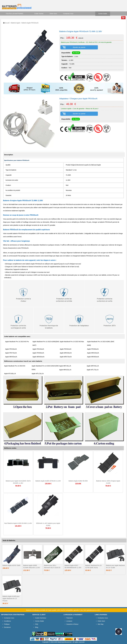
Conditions (7, 621)
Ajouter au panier (79, 47)
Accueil (7, 23)
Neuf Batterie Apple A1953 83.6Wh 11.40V (18, 523)
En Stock (76, 53)
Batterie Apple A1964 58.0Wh (78, 481)
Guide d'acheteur (41, 618)
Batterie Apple (15, 23)
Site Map (101, 624)
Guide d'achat (39, 14)
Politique (7, 624)
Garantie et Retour (72, 624)
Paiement (69, 618)
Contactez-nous (68, 14)
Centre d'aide (103, 14)
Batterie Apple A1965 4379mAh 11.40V (48, 481)
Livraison (69, 621)
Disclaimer (7, 627)
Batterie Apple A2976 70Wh (11, 565)
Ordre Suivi (53, 14)
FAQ (37, 624)
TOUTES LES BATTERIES (14, 14)
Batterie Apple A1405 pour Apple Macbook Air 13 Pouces (11, 599)
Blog (37, 627)
